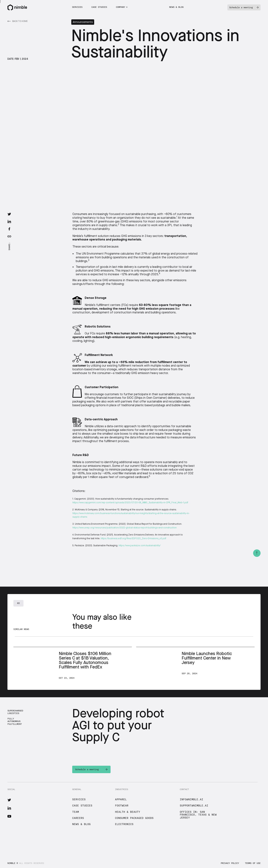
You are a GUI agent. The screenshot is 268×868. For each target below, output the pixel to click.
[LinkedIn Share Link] (9, 222)
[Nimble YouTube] (9, 816)
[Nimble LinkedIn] (9, 808)
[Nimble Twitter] (9, 800)
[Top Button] (257, 553)
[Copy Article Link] (9, 236)
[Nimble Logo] (17, 7)
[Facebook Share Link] (9, 229)
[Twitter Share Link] (9, 214)
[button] (122, 7)
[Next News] (73, 663)
